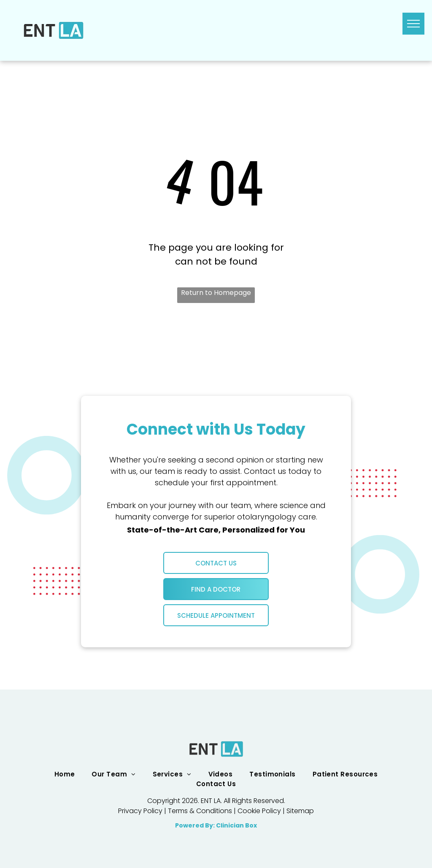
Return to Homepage (216, 293)
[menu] (413, 24)
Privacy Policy (140, 811)
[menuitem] (65, 774)
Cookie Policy (259, 811)
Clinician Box (236, 825)
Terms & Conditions (200, 811)
